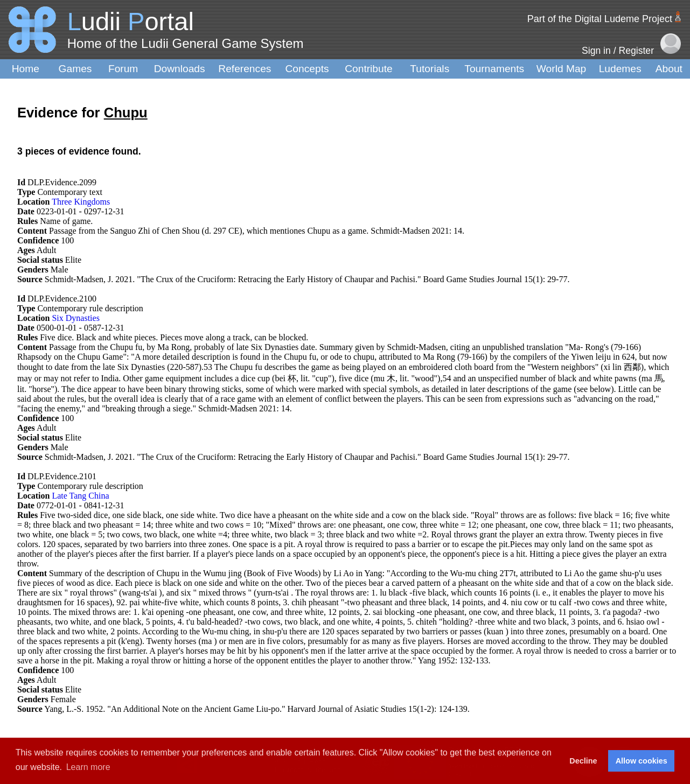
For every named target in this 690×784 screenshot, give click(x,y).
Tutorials (430, 69)
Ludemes (620, 69)
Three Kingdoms (81, 202)
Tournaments (494, 69)
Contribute (369, 69)
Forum (123, 69)
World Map (561, 69)
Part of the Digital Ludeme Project (600, 19)
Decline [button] (583, 761)
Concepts (307, 69)
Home (26, 69)
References (245, 69)
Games (75, 69)
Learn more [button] (88, 767)
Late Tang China (80, 496)
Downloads (180, 69)
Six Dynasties (75, 318)
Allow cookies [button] (642, 761)
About (669, 69)
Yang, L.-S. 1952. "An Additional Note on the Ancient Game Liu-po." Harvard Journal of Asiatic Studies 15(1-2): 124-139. (257, 709)
